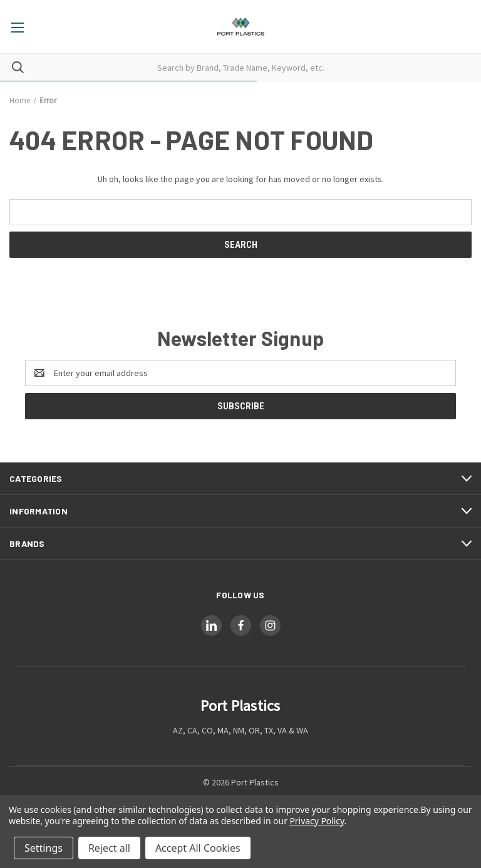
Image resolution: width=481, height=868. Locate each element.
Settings (44, 848)
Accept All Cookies (198, 848)
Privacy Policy (317, 821)
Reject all (109, 848)
